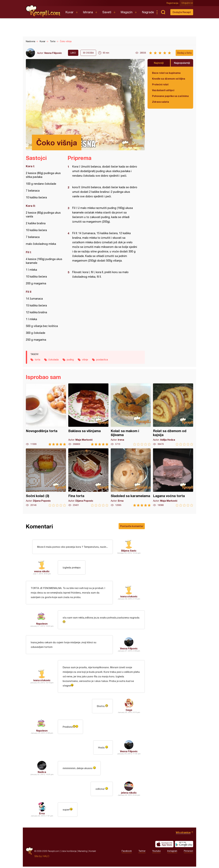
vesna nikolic (42, 571)
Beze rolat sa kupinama (166, 73)
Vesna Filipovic (53, 53)
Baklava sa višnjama (88, 415)
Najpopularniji (182, 63)
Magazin (127, 12)
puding (70, 360)
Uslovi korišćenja (69, 852)
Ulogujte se (187, 3)
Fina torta (88, 478)
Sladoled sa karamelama (131, 478)
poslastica (102, 360)
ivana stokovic (129, 596)
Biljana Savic (129, 551)
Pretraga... (163, 12)
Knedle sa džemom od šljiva (169, 79)
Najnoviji (159, 63)
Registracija (173, 3)
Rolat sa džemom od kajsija (173, 415)
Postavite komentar (132, 526)
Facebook (127, 852)
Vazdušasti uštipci (163, 90)
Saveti (107, 12)
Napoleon (42, 624)
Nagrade (148, 12)
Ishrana (88, 12)
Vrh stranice (183, 834)
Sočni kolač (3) (46, 478)
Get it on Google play (184, 845)
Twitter (142, 852)
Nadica (42, 773)
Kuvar (69, 12)
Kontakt (92, 852)
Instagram (172, 852)
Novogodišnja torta (46, 415)
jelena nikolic (129, 794)
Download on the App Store (164, 845)
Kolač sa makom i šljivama (131, 415)
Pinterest (189, 852)
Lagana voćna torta (173, 478)
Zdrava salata (161, 102)
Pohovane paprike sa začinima (170, 96)
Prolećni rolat (160, 84)
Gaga (129, 711)
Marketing (83, 852)
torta (37, 360)
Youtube (156, 852)
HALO (46, 858)
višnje (85, 360)
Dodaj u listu (184, 53)
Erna (42, 815)
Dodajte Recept (182, 12)
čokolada (53, 360)
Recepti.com (43, 11)
